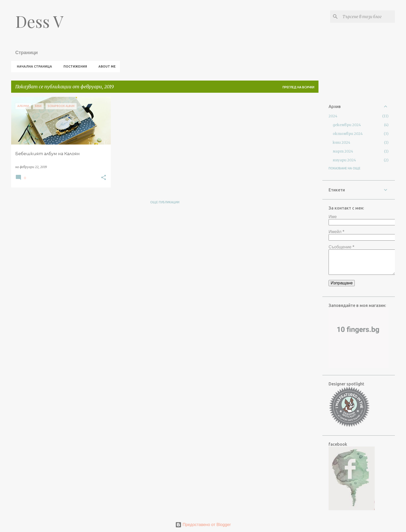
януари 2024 (344, 160)
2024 (333, 116)
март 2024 (343, 151)
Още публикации (165, 202)
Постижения (74, 66)
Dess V (39, 21)
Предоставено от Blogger (203, 525)
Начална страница (33, 66)
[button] (104, 178)
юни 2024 (342, 142)
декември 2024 (347, 125)
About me (106, 66)
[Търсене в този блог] (368, 17)
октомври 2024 (348, 134)
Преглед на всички (298, 87)
